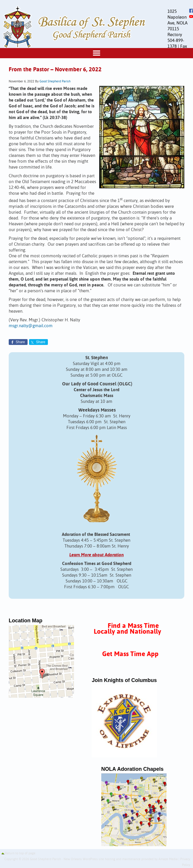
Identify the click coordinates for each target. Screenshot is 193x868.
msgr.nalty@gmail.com (31, 326)
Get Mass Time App (130, 654)
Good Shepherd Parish (55, 82)
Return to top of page (20, 853)
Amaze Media (168, 859)
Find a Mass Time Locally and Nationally (127, 629)
